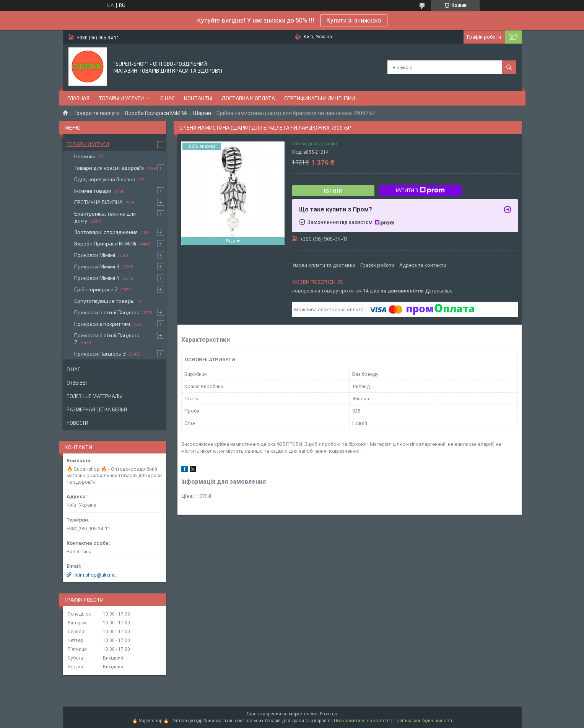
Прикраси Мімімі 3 (97, 266)
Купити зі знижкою (354, 20)
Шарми (202, 113)
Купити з (420, 190)
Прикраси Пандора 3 (100, 353)
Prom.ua (329, 714)
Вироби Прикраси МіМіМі (156, 113)
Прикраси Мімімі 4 (97, 278)
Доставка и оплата (248, 98)
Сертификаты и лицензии (320, 98)
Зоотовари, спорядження (106, 232)
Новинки (85, 156)
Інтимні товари (93, 191)
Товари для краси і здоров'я (109, 168)
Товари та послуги (97, 113)
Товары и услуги (121, 98)
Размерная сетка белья (97, 409)
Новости (77, 423)
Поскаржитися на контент (362, 721)
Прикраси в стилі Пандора (107, 312)
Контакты (198, 98)
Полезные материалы (94, 396)
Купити (333, 191)
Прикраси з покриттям (102, 324)
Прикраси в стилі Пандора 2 (107, 339)
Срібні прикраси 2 (96, 289)
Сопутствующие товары (104, 301)
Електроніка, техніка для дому (105, 217)
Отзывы (77, 383)
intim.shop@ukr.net (95, 575)
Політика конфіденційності (423, 721)
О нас (168, 98)
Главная (78, 98)
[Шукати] (509, 67)
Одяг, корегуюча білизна (105, 179)
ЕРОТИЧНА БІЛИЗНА (98, 202)
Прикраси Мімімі (95, 255)
